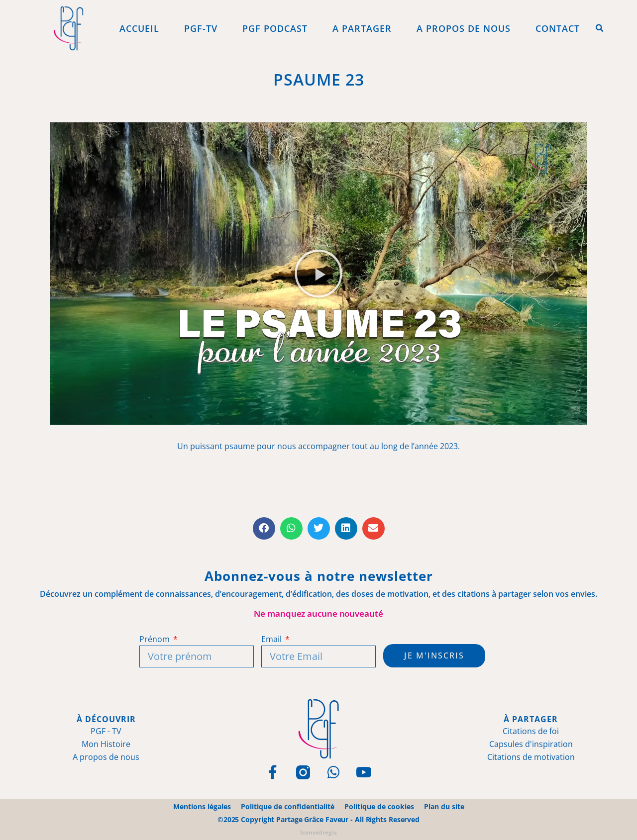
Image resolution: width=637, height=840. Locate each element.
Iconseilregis (318, 832)
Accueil (139, 28)
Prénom (155, 639)
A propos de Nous (464, 28)
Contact (558, 28)
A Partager (362, 28)
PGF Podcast (275, 28)
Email (272, 639)
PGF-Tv (201, 28)
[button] (600, 28)
